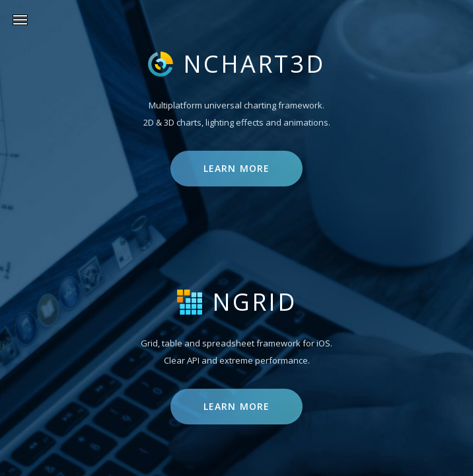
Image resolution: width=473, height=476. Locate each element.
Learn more (237, 168)
